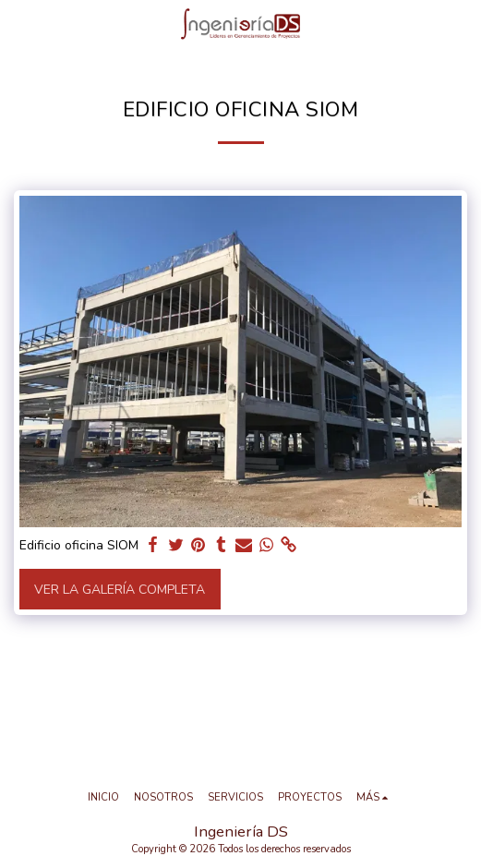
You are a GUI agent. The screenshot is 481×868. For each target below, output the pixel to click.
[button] (20, 24)
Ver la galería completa (120, 590)
